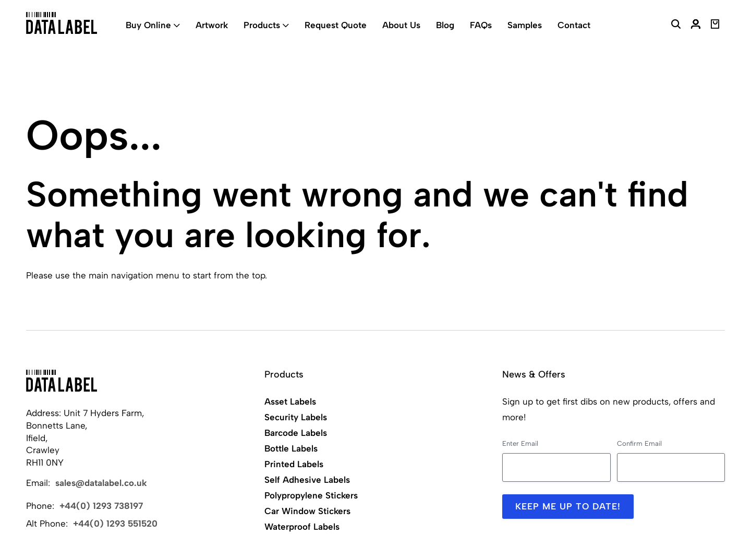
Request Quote (336, 25)
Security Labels (296, 417)
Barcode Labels (296, 433)
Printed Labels (294, 464)
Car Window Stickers (307, 511)
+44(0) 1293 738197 (101, 506)
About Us (401, 25)
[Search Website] (676, 26)
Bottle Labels (291, 448)
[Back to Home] (62, 381)
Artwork (212, 25)
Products (262, 25)
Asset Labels (290, 401)
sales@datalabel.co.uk (101, 483)
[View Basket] (715, 26)
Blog (445, 25)
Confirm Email (639, 443)
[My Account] (696, 26)
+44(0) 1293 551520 (115, 524)
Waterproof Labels (302, 527)
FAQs (481, 25)
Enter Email (520, 443)
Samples (525, 25)
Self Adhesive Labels (307, 480)
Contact (574, 25)
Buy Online (148, 25)
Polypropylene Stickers (311, 495)
